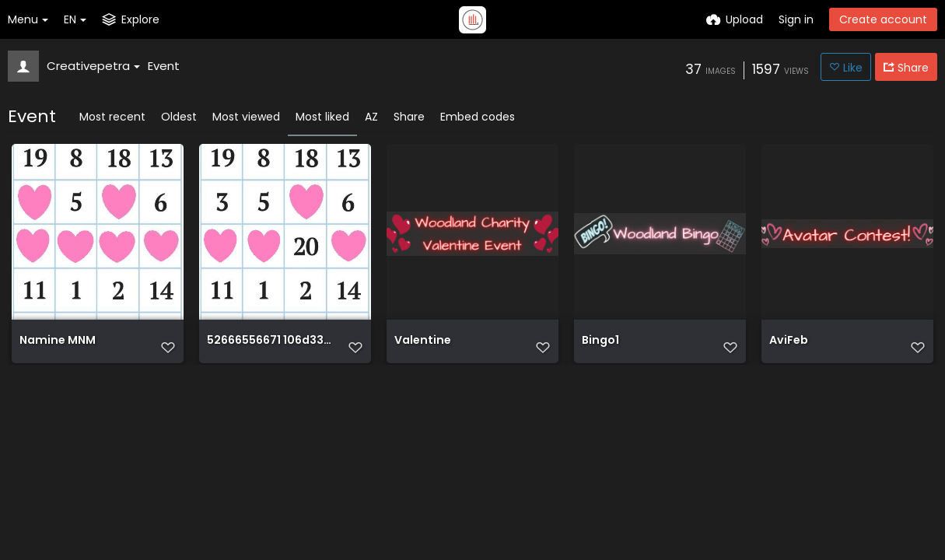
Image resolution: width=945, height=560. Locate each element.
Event (164, 66)
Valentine (422, 347)
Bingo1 (600, 347)
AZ (371, 117)
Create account (883, 19)
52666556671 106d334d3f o (269, 347)
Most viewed (246, 117)
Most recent (112, 117)
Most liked (322, 117)
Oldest (179, 117)
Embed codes (478, 117)
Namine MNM (56, 347)
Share (409, 117)
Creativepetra (93, 66)
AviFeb (788, 347)
